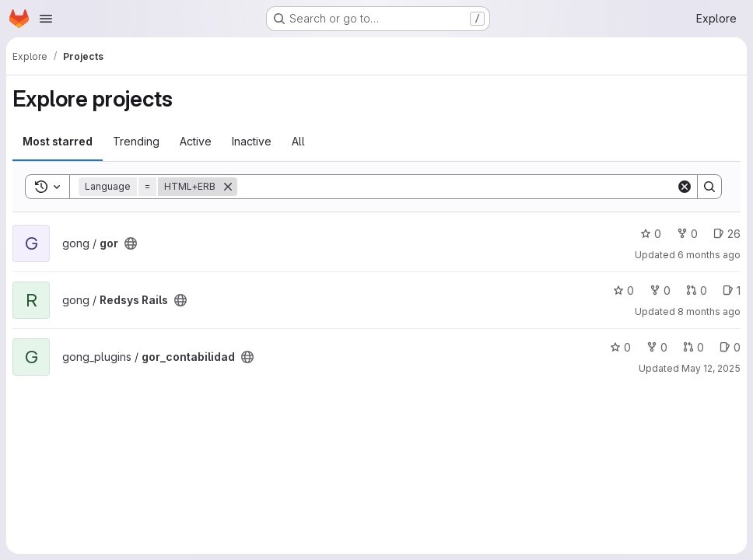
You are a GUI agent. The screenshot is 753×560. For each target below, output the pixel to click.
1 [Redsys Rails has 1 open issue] (732, 290)
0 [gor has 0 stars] (651, 234)
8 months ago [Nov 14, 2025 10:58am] (709, 311)
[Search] (457, 187)
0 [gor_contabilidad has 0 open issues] (730, 347)
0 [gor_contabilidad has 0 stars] (620, 347)
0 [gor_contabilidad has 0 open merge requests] (693, 347)
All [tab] (298, 141)
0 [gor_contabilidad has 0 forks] (657, 347)
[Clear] (685, 187)
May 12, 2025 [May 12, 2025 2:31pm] (711, 368)
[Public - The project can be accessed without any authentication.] (131, 243)
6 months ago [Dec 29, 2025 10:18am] (709, 255)
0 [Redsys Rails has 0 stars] (623, 290)
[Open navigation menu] (46, 19)
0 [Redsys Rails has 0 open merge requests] (697, 290)
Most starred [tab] (58, 141)
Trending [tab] (136, 141)
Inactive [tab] (252, 141)
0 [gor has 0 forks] (687, 234)
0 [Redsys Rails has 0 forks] (660, 290)
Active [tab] (196, 141)
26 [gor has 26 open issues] (727, 234)
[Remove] (228, 187)
